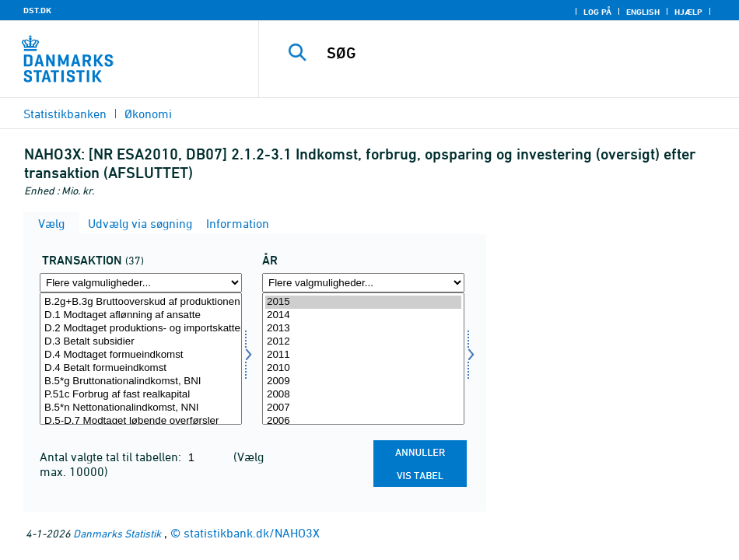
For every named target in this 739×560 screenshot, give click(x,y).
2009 (363, 381)
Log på (597, 12)
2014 (363, 315)
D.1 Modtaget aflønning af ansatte (141, 315)
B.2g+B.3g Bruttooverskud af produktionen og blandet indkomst (141, 302)
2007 (363, 408)
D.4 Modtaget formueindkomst (141, 355)
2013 (363, 329)
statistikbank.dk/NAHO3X (252, 533)
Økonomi (148, 114)
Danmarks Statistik (117, 533)
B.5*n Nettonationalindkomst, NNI (141, 408)
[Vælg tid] (363, 359)
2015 (363, 302)
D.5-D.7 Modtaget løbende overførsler (141, 421)
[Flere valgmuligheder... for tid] (363, 283)
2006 (363, 421)
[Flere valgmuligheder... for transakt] (141, 283)
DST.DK (37, 10)
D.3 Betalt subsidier (141, 342)
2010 (363, 368)
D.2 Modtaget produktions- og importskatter (141, 329)
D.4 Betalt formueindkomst (141, 368)
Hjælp (688, 12)
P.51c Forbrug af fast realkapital (141, 395)
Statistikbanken (65, 114)
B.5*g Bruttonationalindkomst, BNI (141, 381)
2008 (363, 395)
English (643, 12)
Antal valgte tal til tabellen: (112, 457)
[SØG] (510, 53)
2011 (363, 355)
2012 (363, 342)
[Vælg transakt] (141, 359)
